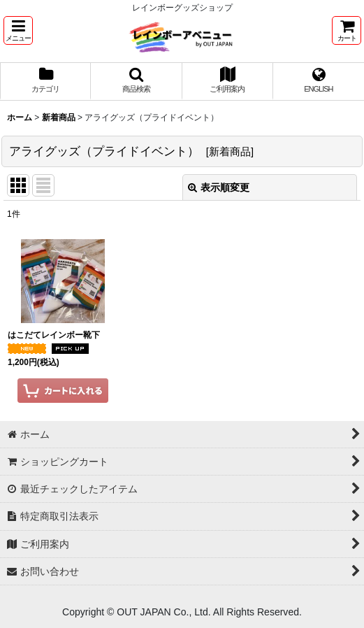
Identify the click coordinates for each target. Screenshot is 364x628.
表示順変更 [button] (219, 187)
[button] (18, 30)
